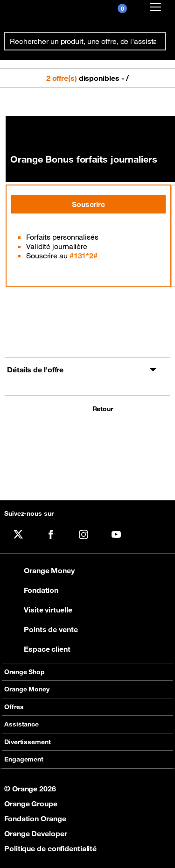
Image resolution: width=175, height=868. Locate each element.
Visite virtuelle (38, 610)
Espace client (37, 649)
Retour (103, 409)
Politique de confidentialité (50, 848)
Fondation (31, 590)
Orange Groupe (31, 804)
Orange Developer (35, 833)
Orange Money (39, 570)
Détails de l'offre (35, 370)
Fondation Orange (35, 818)
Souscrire (88, 204)
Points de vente (41, 629)
